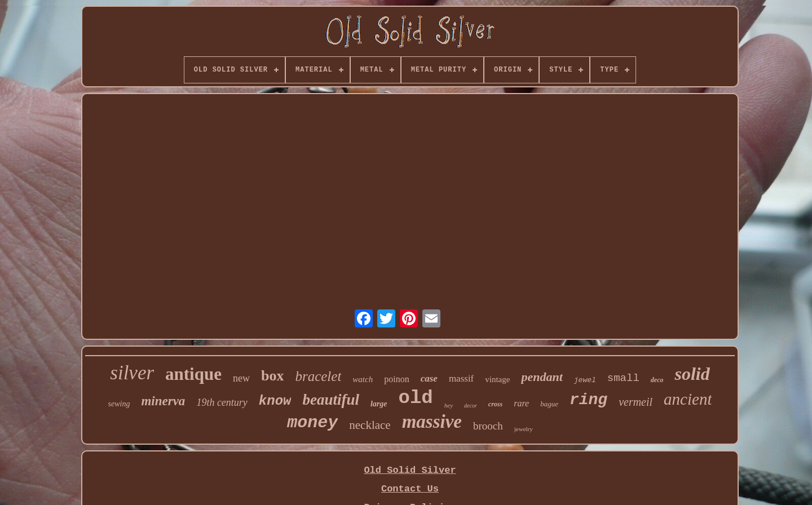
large (379, 404)
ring (588, 400)
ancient (688, 399)
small (623, 378)
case (429, 378)
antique (193, 374)
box (272, 376)
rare (521, 403)
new (241, 378)
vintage (497, 379)
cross (495, 404)
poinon (396, 379)
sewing (119, 404)
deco (657, 380)
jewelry (524, 429)
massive (432, 422)
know (275, 401)
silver (132, 373)
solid (692, 374)
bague (549, 404)
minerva (163, 401)
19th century (222, 402)
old (416, 398)
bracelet (318, 376)
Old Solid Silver (410, 470)
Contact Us (410, 489)
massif (461, 378)
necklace (370, 425)
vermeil (636, 402)
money (312, 423)
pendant (542, 377)
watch (363, 379)
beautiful (331, 400)
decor (471, 406)
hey (449, 405)
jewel (585, 380)
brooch (488, 426)
